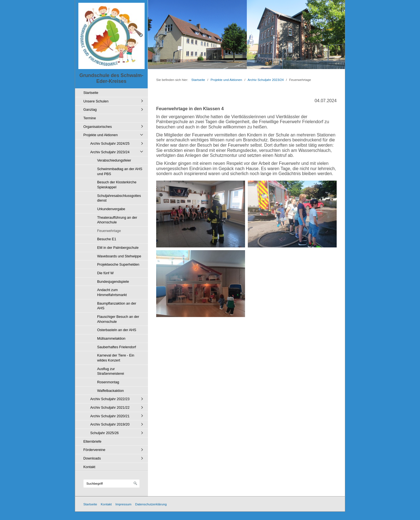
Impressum (123, 504)
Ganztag (90, 109)
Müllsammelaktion (111, 338)
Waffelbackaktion (111, 391)
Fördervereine (94, 450)
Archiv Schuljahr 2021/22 (110, 407)
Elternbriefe (92, 441)
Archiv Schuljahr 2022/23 (110, 399)
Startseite (91, 93)
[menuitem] (113, 93)
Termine (90, 118)
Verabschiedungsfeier (114, 160)
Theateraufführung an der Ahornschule (117, 220)
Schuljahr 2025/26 (104, 433)
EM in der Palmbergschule (118, 248)
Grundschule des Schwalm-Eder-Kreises (111, 78)
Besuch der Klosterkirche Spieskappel (117, 185)
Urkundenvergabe (111, 209)
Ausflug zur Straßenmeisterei (111, 371)
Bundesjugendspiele (113, 282)
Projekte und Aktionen (101, 135)
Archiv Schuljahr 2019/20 (110, 424)
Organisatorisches (98, 127)
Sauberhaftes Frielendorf (117, 347)
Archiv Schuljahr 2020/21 (110, 416)
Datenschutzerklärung (151, 504)
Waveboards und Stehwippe (119, 256)
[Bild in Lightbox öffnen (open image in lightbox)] (201, 214)
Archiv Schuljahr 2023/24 (110, 152)
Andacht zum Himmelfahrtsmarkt (112, 292)
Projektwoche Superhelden (118, 264)
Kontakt (89, 467)
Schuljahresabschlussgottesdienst (119, 198)
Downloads (92, 458)
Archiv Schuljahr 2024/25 (110, 143)
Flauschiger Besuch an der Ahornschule (118, 319)
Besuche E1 (107, 239)
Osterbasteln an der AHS (117, 330)
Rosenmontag (108, 382)
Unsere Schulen (96, 101)
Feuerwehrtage (109, 231)
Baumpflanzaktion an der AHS (117, 306)
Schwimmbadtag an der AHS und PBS (120, 171)
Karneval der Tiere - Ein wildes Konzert (116, 358)
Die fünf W (105, 273)
